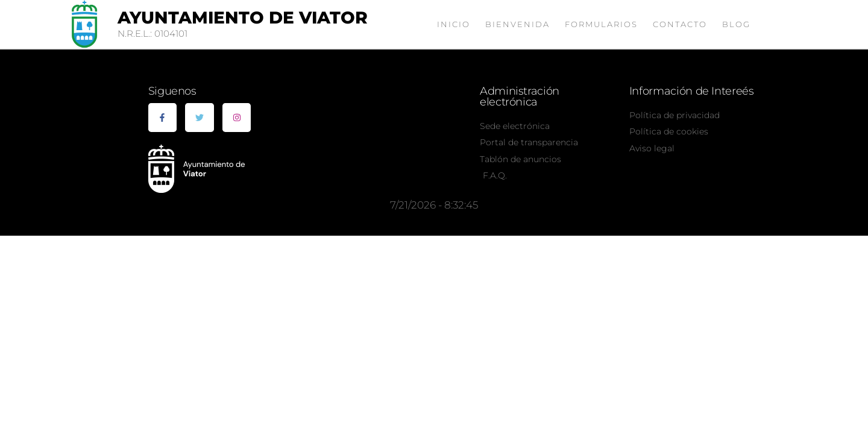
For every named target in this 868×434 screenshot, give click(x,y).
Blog (736, 24)
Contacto (680, 24)
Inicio (454, 24)
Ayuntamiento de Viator (243, 17)
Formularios (601, 24)
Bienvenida (517, 24)
